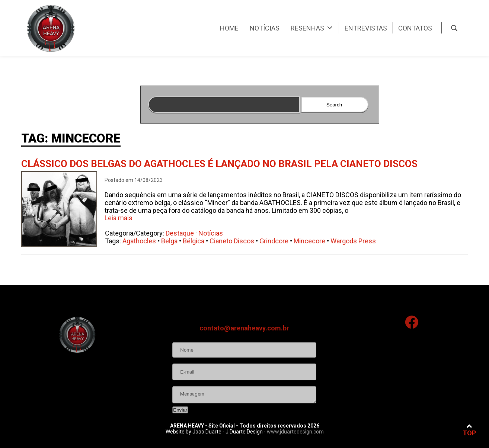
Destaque (183, 233)
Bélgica (197, 241)
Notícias (214, 233)
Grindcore (277, 241)
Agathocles (143, 241)
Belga (173, 241)
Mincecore (313, 241)
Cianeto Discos (235, 241)
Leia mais (119, 218)
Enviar (180, 433)
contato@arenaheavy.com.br (244, 351)
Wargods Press (357, 241)
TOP (469, 430)
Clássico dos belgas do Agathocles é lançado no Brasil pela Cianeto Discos (219, 164)
